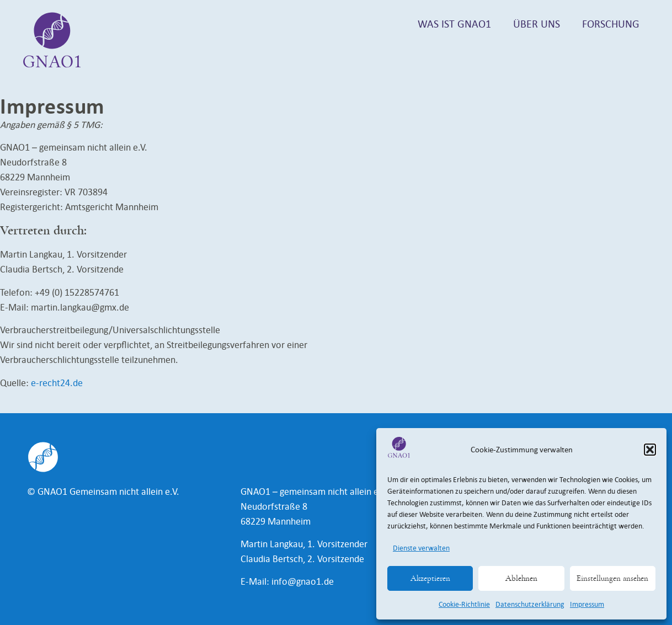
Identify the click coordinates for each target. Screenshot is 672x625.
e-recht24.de (57, 383)
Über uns (537, 24)
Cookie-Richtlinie (464, 604)
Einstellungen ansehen (612, 578)
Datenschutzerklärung (530, 604)
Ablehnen (521, 578)
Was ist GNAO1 (454, 24)
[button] (650, 450)
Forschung (611, 24)
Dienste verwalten (421, 548)
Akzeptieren (430, 578)
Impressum (587, 604)
